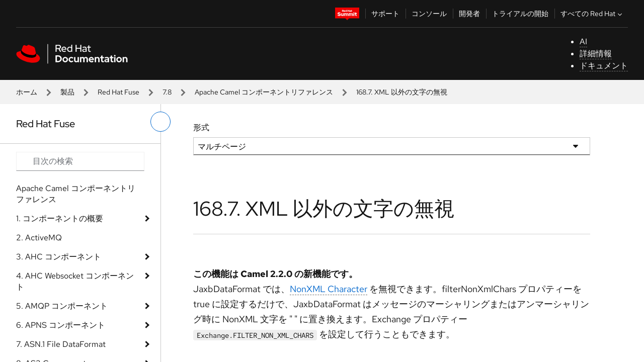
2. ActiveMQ (39, 238)
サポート (385, 14)
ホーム (27, 92)
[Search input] (80, 161)
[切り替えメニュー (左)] (160, 122)
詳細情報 (596, 54)
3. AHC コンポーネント (59, 257)
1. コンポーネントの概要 (60, 218)
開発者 (469, 14)
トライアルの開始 (520, 14)
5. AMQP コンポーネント (62, 306)
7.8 (167, 92)
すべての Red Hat (592, 14)
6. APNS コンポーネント (61, 325)
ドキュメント (604, 66)
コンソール (429, 14)
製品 (67, 92)
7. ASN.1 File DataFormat (61, 344)
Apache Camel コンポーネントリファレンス (264, 92)
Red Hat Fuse (118, 92)
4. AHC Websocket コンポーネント (75, 281)
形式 (201, 127)
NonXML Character (329, 289)
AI (583, 41)
